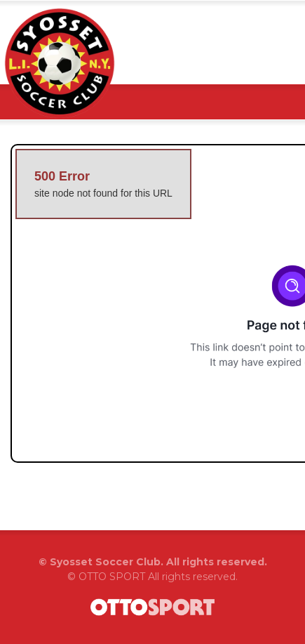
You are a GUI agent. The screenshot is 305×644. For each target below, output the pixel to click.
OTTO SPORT (112, 577)
